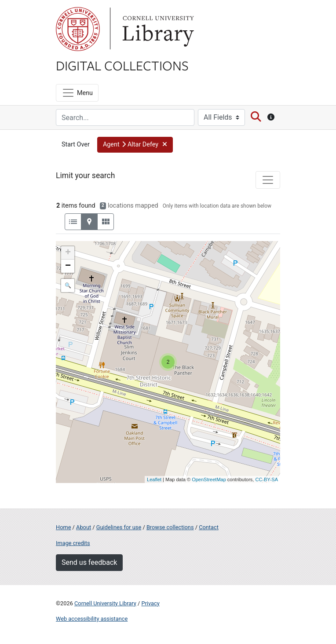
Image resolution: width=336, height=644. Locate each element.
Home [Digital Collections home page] (63, 527)
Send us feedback (89, 562)
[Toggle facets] (268, 180)
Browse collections (170, 527)
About (84, 527)
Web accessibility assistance (92, 619)
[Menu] (77, 93)
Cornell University (78, 29)
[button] (135, 145)
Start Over (76, 145)
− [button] (68, 266)
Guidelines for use (119, 527)
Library (157, 29)
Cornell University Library (105, 603)
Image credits (73, 543)
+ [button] (68, 253)
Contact (209, 527)
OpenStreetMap (209, 479)
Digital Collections (122, 65)
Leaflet (154, 479)
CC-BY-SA (267, 479)
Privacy (150, 603)
